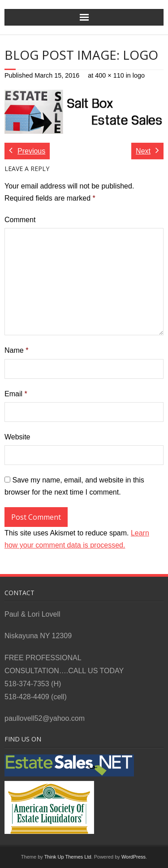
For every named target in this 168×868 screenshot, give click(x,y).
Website (17, 437)
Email (16, 394)
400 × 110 (109, 75)
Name (16, 350)
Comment (20, 220)
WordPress (134, 857)
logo (139, 75)
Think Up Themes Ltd (68, 857)
